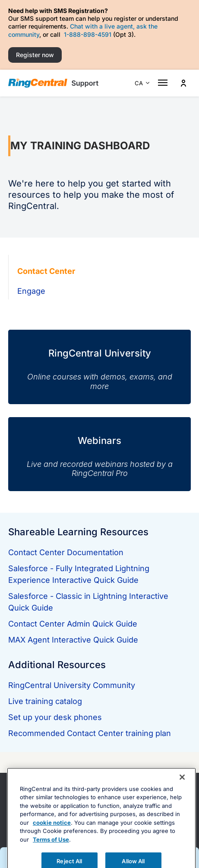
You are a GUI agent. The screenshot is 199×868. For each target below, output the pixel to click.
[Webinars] (99, 448)
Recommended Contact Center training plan (90, 733)
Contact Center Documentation (66, 552)
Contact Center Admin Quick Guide (73, 624)
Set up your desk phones (55, 717)
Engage (31, 291)
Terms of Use (51, 858)
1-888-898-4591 (88, 34)
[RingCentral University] (99, 360)
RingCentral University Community (72, 685)
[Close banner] (182, 795)
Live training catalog (45, 701)
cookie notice (52, 841)
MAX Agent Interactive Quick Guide (73, 640)
